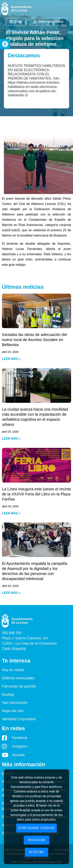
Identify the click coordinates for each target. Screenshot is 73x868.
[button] (5, 44)
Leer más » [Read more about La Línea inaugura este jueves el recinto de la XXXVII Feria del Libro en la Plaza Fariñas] (11, 513)
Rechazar (37, 840)
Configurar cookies (37, 828)
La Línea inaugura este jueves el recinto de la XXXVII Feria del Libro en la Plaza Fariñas (36, 494)
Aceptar (36, 852)
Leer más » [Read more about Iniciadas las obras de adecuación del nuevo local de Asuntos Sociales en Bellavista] (11, 359)
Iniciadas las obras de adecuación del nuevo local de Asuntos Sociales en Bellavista (34, 340)
